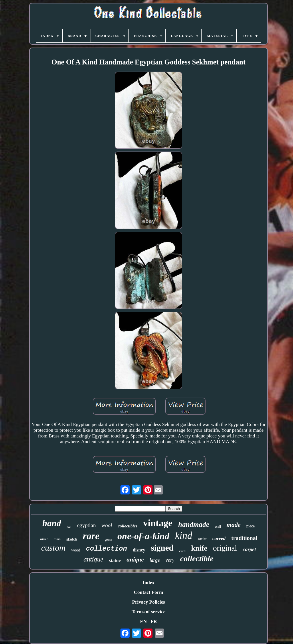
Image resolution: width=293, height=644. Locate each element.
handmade (194, 524)
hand (52, 523)
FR (154, 622)
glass (109, 540)
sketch (72, 539)
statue (115, 560)
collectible (197, 558)
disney (139, 550)
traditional (244, 538)
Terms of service (149, 612)
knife (199, 548)
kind (184, 536)
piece (251, 526)
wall (218, 527)
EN (143, 622)
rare (91, 536)
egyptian (86, 525)
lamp (57, 539)
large (155, 560)
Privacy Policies (149, 602)
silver (44, 539)
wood (76, 550)
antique (93, 559)
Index (149, 583)
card (182, 551)
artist (202, 539)
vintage (158, 523)
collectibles (128, 526)
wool (107, 525)
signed (162, 548)
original (225, 548)
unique (135, 559)
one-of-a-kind (143, 536)
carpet (249, 549)
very (170, 560)
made (234, 525)
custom (53, 548)
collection (106, 549)
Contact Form (149, 592)
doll (69, 527)
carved (219, 538)
